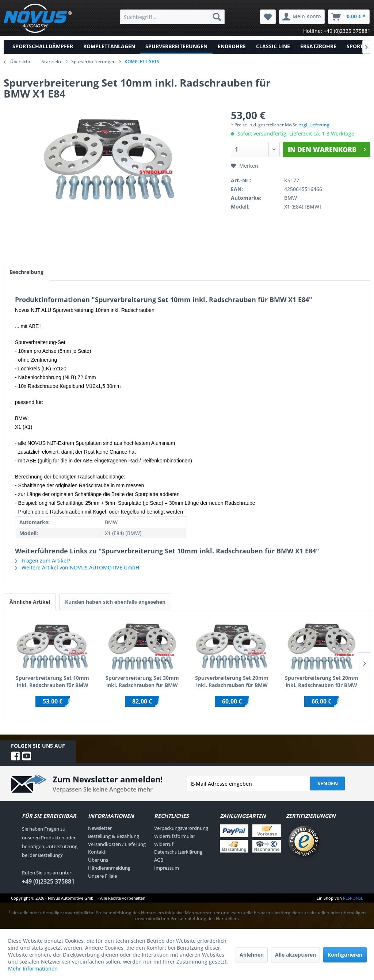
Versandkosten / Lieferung (117, 844)
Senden (328, 783)
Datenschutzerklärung (178, 852)
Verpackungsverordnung (181, 828)
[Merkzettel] (268, 17)
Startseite (52, 62)
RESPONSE (353, 898)
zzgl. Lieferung (314, 125)
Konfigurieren (345, 955)
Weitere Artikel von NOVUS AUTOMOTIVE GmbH (77, 567)
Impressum (167, 868)
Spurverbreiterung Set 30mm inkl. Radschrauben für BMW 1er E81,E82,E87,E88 (142, 682)
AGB (159, 860)
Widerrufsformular (175, 836)
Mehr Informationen (33, 968)
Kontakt (97, 852)
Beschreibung (26, 272)
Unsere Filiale (102, 876)
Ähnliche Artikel (30, 602)
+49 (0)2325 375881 (48, 881)
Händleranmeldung (109, 868)
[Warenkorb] (349, 17)
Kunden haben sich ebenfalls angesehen (115, 602)
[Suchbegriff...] (173, 17)
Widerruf (164, 844)
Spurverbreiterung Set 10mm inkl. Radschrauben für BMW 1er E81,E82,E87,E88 (52, 682)
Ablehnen (252, 955)
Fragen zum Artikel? (43, 560)
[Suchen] (217, 17)
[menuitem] (173, 17)
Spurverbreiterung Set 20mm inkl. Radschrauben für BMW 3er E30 (232, 682)
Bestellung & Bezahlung (114, 836)
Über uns (98, 860)
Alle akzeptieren (295, 955)
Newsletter (100, 828)
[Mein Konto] (302, 17)
